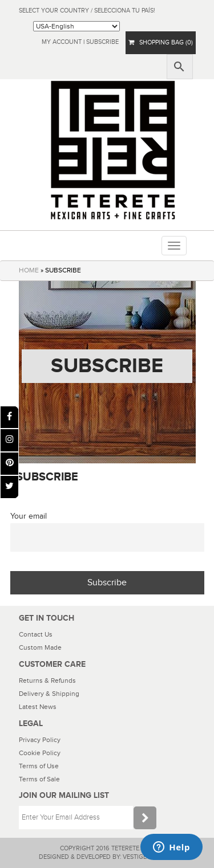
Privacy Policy (40, 740)
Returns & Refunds (47, 680)
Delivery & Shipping (49, 694)
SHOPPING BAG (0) (161, 42)
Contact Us (36, 634)
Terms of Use (39, 766)
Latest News (38, 707)
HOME (29, 270)
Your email (29, 516)
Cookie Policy (40, 753)
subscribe (102, 42)
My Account (62, 42)
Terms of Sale (39, 779)
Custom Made (40, 647)
